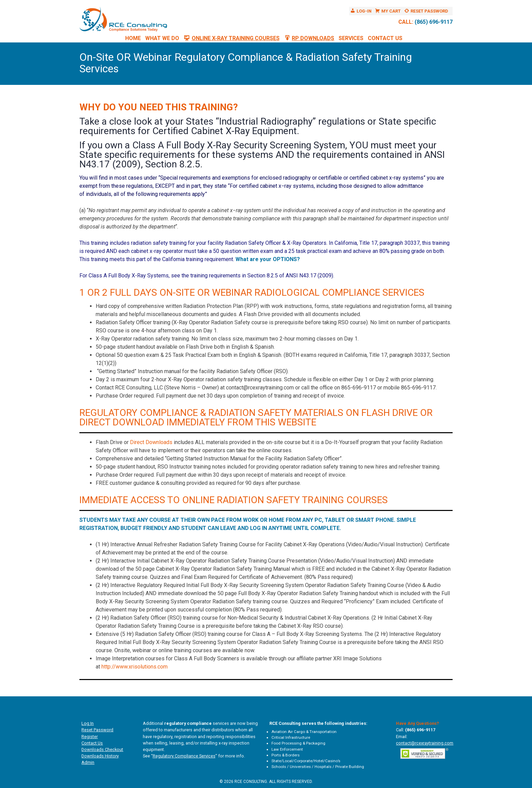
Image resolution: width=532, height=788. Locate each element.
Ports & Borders (286, 755)
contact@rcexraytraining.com (425, 743)
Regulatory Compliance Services (184, 756)
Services (351, 38)
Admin (88, 762)
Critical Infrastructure (291, 737)
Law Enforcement (287, 749)
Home (133, 38)
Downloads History (100, 756)
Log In (88, 723)
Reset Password (97, 730)
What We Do (162, 38)
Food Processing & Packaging (298, 743)
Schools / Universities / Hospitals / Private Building (318, 767)
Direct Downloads (151, 442)
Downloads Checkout (102, 749)
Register (90, 737)
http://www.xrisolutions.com (135, 667)
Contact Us (385, 38)
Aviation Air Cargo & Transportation (304, 732)
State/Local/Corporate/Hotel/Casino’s (306, 761)
